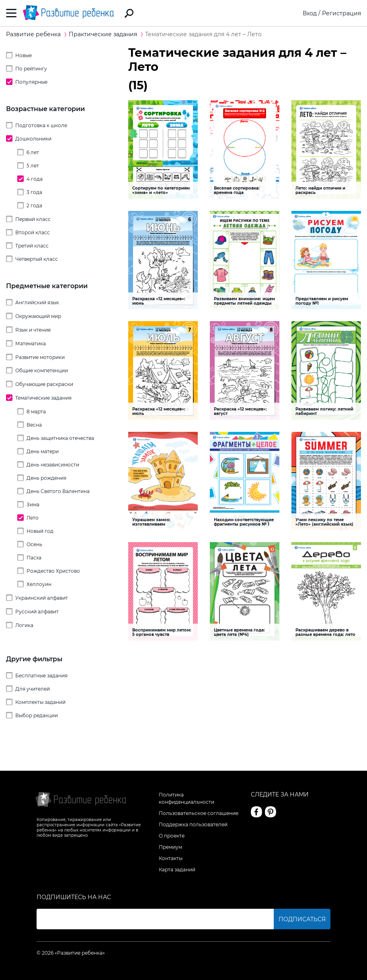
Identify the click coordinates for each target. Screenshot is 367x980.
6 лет (33, 152)
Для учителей (33, 689)
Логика (24, 625)
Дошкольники (33, 139)
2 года (34, 205)
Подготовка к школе (41, 125)
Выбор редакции (37, 715)
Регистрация (341, 13)
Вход (310, 13)
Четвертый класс (37, 259)
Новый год (40, 531)
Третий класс (32, 246)
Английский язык (37, 302)
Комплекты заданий (40, 702)
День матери (43, 451)
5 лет (33, 166)
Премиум (170, 847)
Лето (33, 518)
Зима (33, 504)
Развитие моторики (40, 357)
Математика (31, 344)
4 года (35, 179)
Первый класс (33, 219)
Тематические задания (43, 398)
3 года (34, 192)
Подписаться (302, 919)
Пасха (34, 558)
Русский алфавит (37, 612)
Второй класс (33, 232)
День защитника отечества (60, 438)
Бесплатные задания (41, 676)
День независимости (53, 465)
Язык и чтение (33, 330)
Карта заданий (177, 870)
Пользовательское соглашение (199, 813)
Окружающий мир (38, 316)
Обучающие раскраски (44, 384)
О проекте (172, 836)
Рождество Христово (53, 571)
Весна (34, 425)
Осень (34, 544)
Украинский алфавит (42, 598)
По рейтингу (31, 69)
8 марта (36, 412)
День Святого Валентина (58, 491)
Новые (24, 55)
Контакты (171, 858)
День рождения (46, 478)
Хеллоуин (39, 584)
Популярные (31, 82)
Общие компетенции (42, 370)
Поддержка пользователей (193, 824)
